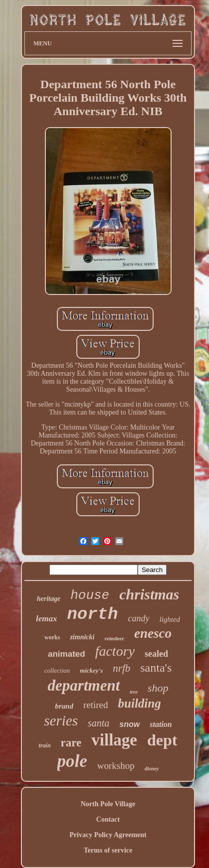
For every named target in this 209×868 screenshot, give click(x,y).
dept (162, 740)
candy (138, 618)
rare (71, 743)
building (140, 703)
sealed (156, 654)
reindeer (114, 638)
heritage (49, 599)
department (84, 685)
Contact (108, 819)
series (61, 721)
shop (158, 688)
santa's (156, 668)
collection (57, 670)
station (161, 724)
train (45, 745)
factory (115, 651)
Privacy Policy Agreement (108, 835)
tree (134, 692)
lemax (47, 619)
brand (64, 706)
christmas (149, 594)
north (92, 614)
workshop (116, 766)
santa (99, 723)
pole (72, 761)
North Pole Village (108, 804)
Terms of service (108, 850)
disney (152, 768)
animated (67, 654)
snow (129, 724)
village (114, 740)
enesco (153, 633)
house (90, 595)
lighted (170, 619)
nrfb (121, 668)
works (52, 637)
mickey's (91, 670)
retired (96, 705)
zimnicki (82, 637)
